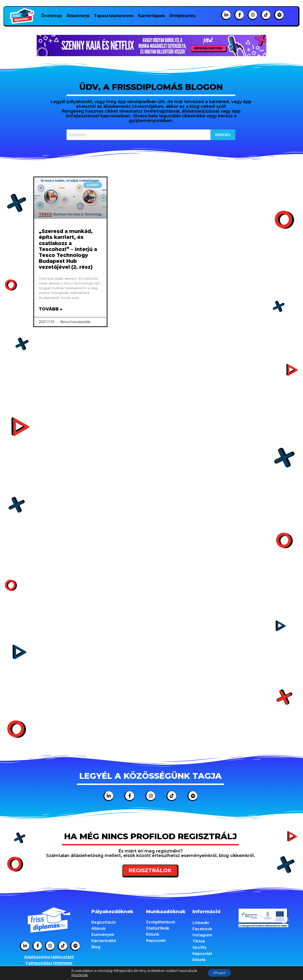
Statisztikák (158, 929)
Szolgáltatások (161, 923)
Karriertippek (151, 16)
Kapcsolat (156, 941)
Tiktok (199, 942)
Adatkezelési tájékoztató (49, 958)
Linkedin (201, 924)
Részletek (78, 975)
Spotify (200, 948)
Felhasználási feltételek (49, 964)
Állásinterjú (78, 16)
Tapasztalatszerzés (114, 16)
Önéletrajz (52, 16)
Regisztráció (104, 923)
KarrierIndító (104, 942)
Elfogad (219, 973)
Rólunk (153, 935)
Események (103, 936)
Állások (98, 929)
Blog (96, 948)
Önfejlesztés (182, 16)
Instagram (202, 936)
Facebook (202, 930)
